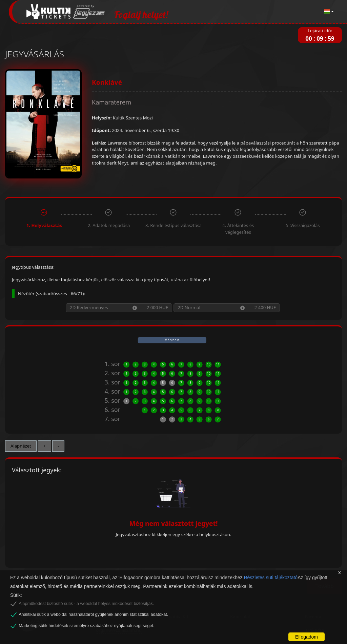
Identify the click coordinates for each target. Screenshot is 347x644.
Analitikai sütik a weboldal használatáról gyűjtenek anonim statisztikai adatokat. (93, 614)
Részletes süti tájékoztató (271, 577)
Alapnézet (21, 446)
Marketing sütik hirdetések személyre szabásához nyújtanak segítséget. (86, 626)
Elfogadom (307, 637)
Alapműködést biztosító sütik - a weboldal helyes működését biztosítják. (86, 604)
